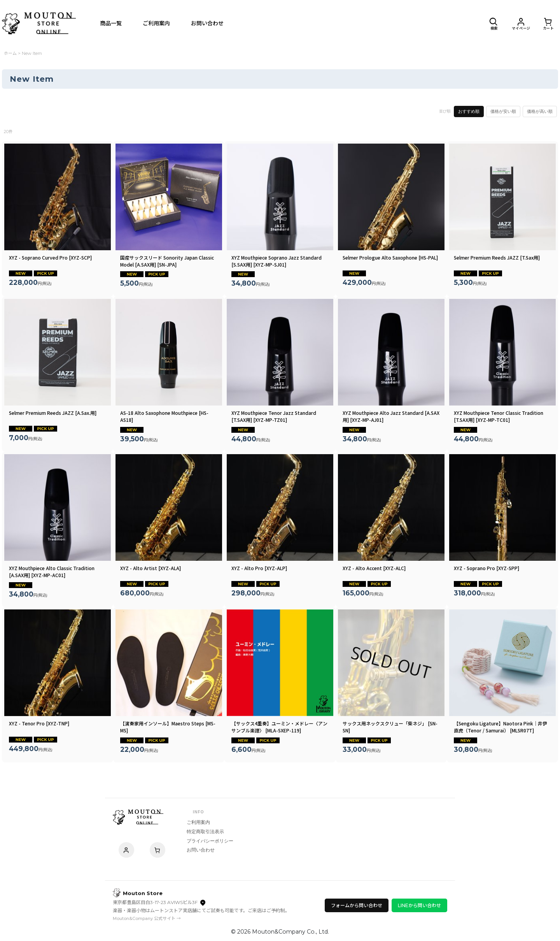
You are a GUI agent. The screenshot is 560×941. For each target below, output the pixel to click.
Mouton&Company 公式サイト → (147, 918)
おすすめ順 (469, 111)
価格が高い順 (540, 111)
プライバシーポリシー (210, 841)
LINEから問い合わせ (419, 905)
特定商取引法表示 (205, 832)
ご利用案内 (198, 822)
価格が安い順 (503, 111)
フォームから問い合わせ (357, 905)
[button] (494, 23)
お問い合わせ (201, 850)
